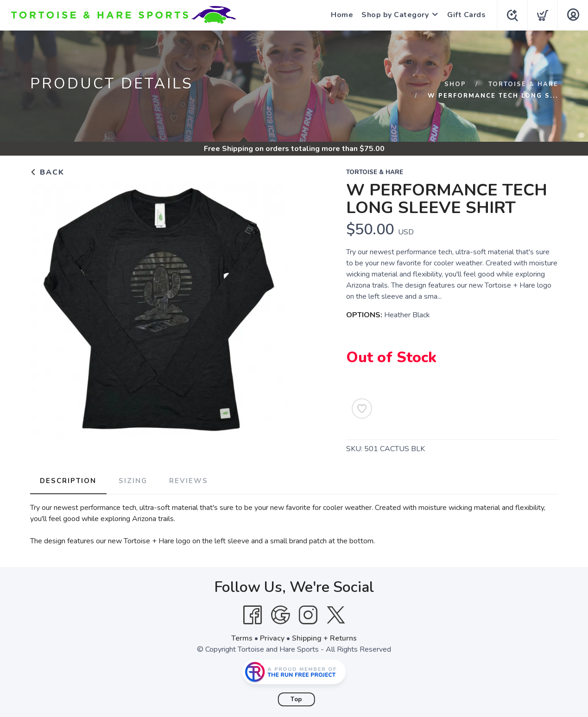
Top (296, 699)
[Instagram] (308, 615)
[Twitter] (336, 615)
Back (47, 172)
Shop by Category (393, 15)
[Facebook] (253, 615)
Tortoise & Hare (523, 84)
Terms (242, 638)
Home (340, 15)
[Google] (280, 615)
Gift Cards (465, 15)
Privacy (272, 638)
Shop (455, 84)
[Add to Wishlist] (362, 409)
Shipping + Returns (324, 638)
